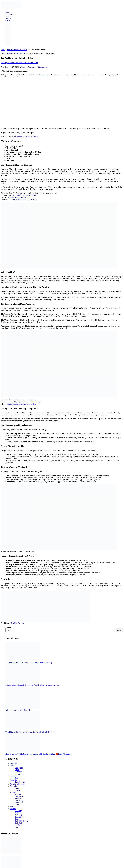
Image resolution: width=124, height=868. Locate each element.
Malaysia (13, 780)
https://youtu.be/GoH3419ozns (26, 136)
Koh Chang (19, 800)
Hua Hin (14, 623)
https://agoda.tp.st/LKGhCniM (19, 197)
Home (3, 50)
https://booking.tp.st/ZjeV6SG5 (24, 195)
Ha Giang (18, 815)
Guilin (17, 770)
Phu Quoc (18, 825)
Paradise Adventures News (17, 50)
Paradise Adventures (17, 784)
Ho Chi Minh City (21, 821)
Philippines (14, 786)
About (8, 12)
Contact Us (10, 20)
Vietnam (13, 809)
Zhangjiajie (19, 774)
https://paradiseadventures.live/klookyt (22, 404)
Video (8, 16)
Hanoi (17, 819)
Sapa (16, 827)
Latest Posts (10, 14)
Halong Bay (19, 817)
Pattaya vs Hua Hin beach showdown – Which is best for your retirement (32, 685)
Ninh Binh (18, 823)
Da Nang (18, 813)
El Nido (17, 790)
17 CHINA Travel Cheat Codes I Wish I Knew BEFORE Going (29, 662)
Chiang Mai (19, 796)
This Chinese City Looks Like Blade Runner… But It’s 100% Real (30, 732)
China (12, 766)
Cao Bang (18, 811)
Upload (8, 18)
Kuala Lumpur (20, 782)
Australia (13, 764)
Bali (16, 778)
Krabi (17, 805)
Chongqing (19, 768)
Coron (17, 788)
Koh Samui (19, 803)
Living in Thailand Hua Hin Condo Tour (19, 63)
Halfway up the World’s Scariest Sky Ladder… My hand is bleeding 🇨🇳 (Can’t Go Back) (38, 754)
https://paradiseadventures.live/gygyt (28, 402)
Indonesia (14, 776)
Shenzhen (18, 772)
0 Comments (42, 67)
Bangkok (18, 794)
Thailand (43, 75)
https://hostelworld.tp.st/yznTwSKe (25, 199)
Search (8, 627)
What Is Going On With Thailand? (18, 710)
